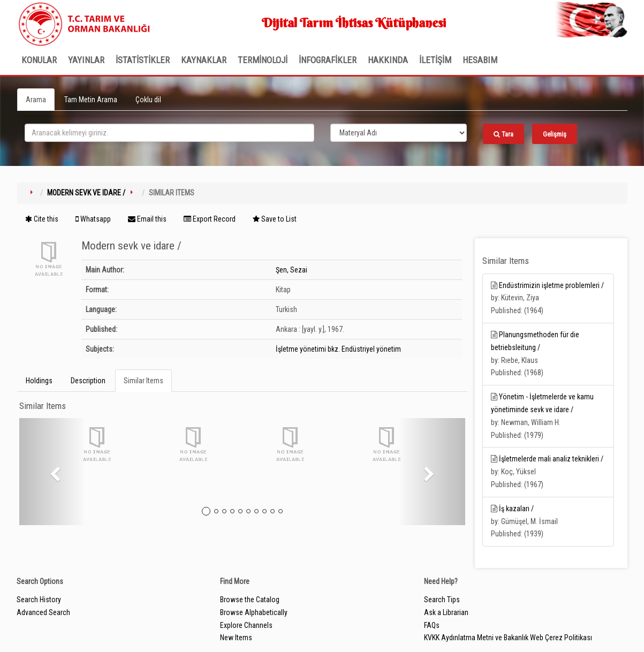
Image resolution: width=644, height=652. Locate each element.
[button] (53, 472)
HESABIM (480, 60)
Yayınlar (86, 60)
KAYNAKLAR (204, 60)
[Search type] (399, 133)
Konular (39, 60)
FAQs (432, 625)
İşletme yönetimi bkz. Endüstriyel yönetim (338, 349)
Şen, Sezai (291, 270)
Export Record (210, 219)
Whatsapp (93, 219)
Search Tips (442, 600)
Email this (147, 219)
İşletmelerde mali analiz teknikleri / (551, 459)
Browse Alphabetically (254, 612)
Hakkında (388, 60)
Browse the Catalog (250, 600)
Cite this (42, 219)
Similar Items (143, 381)
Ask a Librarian (446, 612)
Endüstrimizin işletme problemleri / (551, 285)
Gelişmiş (555, 134)
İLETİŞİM (435, 60)
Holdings (39, 381)
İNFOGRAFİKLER (328, 60)
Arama (36, 100)
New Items (236, 638)
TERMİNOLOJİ (263, 60)
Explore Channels (246, 625)
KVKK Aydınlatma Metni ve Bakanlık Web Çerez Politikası (508, 638)
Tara (503, 134)
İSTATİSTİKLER (143, 60)
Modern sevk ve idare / (86, 193)
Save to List (275, 219)
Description (88, 381)
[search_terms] (169, 133)
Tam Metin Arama (91, 100)
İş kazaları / (516, 509)
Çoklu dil (148, 100)
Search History (39, 600)
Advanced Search (43, 612)
